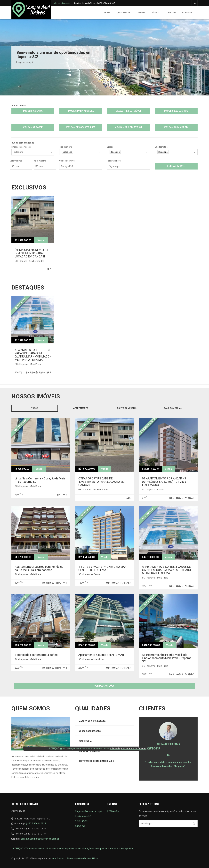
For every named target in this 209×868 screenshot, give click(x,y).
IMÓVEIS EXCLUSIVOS (176, 111)
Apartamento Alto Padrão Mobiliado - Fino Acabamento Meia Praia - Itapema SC (167, 658)
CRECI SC (80, 826)
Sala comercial (173, 408)
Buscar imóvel (176, 166)
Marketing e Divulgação (92, 721)
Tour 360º (171, 13)
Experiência (85, 741)
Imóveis (141, 13)
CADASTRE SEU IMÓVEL (128, 111)
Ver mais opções (104, 686)
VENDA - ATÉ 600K (33, 127)
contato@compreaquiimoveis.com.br (40, 839)
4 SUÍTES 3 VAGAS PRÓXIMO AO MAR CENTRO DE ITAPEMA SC (102, 568)
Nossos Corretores (90, 731)
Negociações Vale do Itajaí (88, 811)
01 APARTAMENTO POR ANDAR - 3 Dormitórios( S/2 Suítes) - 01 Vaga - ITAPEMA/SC (165, 482)
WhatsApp (114, 811)
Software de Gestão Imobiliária (96, 761)
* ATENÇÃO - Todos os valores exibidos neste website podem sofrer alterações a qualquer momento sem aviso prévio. (72, 849)
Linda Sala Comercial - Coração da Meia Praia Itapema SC (40, 480)
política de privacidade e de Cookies (128, 749)
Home (107, 13)
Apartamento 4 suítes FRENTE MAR (101, 655)
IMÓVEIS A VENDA (33, 111)
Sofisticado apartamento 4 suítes (36, 655)
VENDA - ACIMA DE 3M (176, 127)
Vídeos (155, 13)
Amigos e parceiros (89, 751)
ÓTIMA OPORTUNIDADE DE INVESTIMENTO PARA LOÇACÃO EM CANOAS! (32, 253)
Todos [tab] (35, 408)
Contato (187, 13)
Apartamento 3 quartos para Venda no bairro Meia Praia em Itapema (39, 568)
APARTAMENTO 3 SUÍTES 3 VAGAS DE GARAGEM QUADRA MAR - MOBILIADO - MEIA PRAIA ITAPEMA (33, 355)
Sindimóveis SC (83, 817)
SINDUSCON (81, 821)
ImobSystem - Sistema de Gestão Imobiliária (75, 859)
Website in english (63, 3)
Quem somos (124, 13)
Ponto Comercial (127, 408)
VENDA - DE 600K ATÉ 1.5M (81, 127)
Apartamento (81, 408)
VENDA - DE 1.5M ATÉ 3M (128, 127)
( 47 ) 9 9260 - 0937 (36, 824)
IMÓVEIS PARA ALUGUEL (81, 111)
